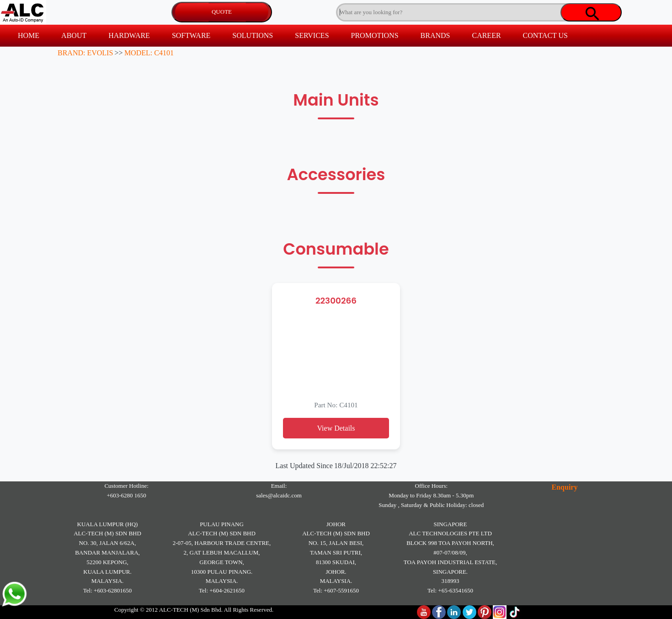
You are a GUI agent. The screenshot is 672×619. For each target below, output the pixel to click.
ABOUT (74, 35)
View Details (336, 428)
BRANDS (435, 35)
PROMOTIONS (375, 35)
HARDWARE (129, 35)
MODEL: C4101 (149, 53)
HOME (29, 35)
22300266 (336, 301)
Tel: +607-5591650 (336, 590)
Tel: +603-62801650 (107, 590)
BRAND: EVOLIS (85, 53)
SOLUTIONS (253, 35)
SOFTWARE (191, 35)
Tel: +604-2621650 (222, 590)
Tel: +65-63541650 (450, 590)
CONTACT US (545, 35)
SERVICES (312, 35)
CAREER (486, 35)
